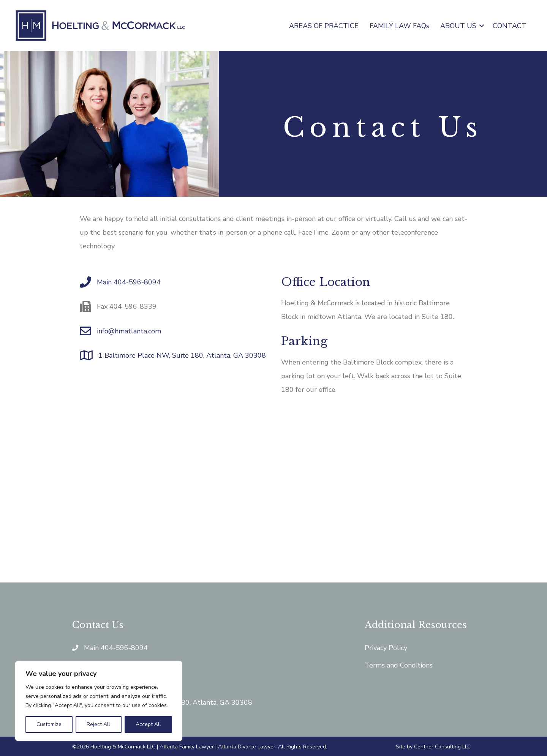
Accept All (148, 724)
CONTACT (510, 26)
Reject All (98, 724)
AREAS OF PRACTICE (324, 26)
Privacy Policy (386, 648)
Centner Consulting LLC (442, 747)
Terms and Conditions (399, 665)
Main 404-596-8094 (129, 282)
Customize (49, 724)
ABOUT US (458, 26)
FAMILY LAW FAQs (399, 26)
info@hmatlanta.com (129, 331)
